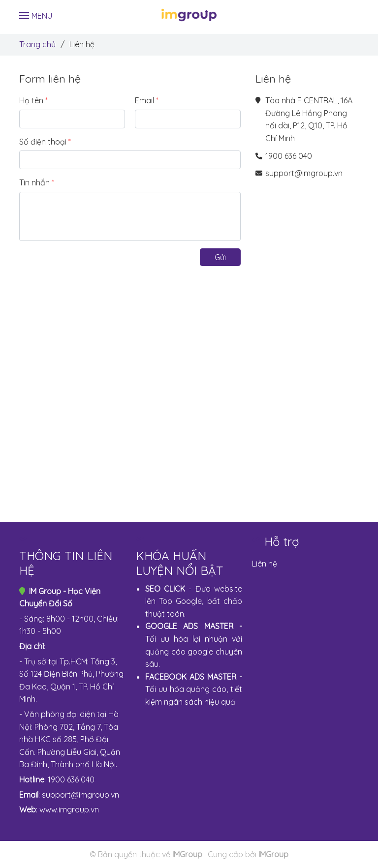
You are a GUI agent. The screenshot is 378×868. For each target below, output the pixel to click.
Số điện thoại (43, 142)
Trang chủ (37, 44)
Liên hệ (265, 564)
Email (144, 100)
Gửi (220, 257)
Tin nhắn (34, 182)
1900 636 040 (289, 156)
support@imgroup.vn (304, 173)
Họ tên (31, 100)
